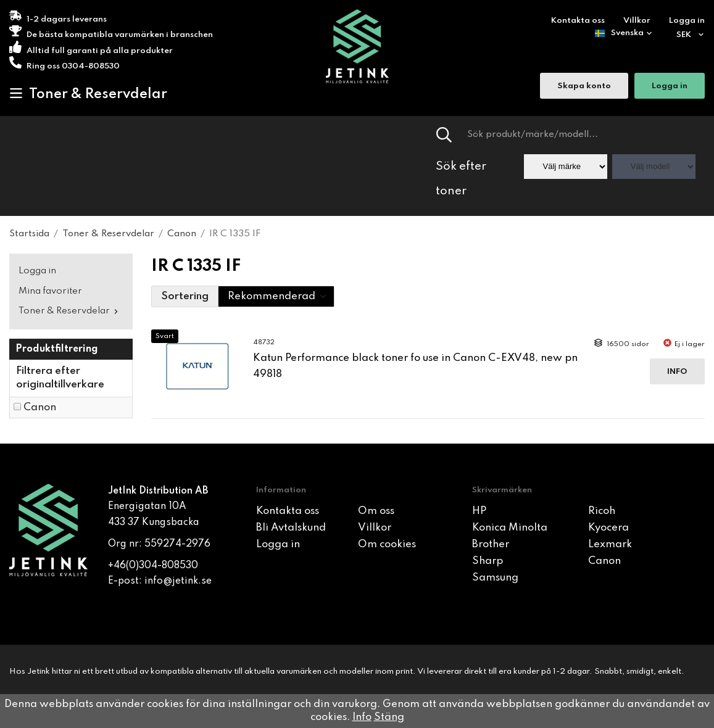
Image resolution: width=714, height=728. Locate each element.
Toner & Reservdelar (88, 94)
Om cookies (387, 544)
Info (677, 372)
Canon (40, 407)
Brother (491, 544)
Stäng (389, 717)
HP (479, 511)
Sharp (488, 561)
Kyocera (608, 528)
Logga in (687, 21)
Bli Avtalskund (291, 528)
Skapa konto (584, 87)
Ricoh (602, 511)
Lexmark (610, 544)
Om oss (376, 511)
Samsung (495, 578)
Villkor (637, 21)
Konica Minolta (510, 528)
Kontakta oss (578, 21)
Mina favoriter (50, 291)
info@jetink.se (178, 581)
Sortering (185, 296)
